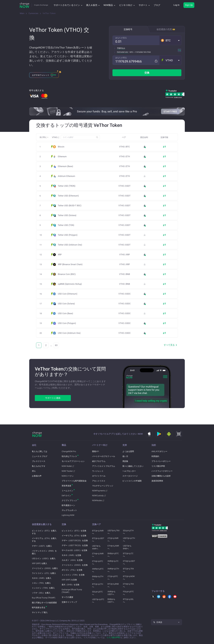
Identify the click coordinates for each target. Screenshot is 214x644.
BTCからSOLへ (128, 601)
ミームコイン (67, 491)
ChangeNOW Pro (69, 451)
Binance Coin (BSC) (68, 274)
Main (22, 13)
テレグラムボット (69, 510)
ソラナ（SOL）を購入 (41, 593)
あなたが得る (121, 58)
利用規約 (155, 456)
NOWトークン (68, 476)
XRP (60, 255)
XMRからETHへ (113, 570)
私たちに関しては (40, 451)
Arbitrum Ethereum (67, 176)
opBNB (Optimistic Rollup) (70, 284)
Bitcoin (61, 147)
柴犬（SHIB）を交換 (70, 585)
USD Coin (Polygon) (68, 323)
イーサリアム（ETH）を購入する (44, 540)
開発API (96, 451)
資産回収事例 (157, 481)
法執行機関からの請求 (161, 476)
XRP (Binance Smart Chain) (71, 264)
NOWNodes (98, 500)
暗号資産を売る (39, 607)
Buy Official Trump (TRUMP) (44, 598)
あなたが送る (121, 38)
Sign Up (189, 5)
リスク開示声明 (158, 466)
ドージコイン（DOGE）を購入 (45, 568)
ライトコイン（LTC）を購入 (44, 573)
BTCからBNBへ (113, 585)
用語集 (125, 461)
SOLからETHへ (128, 532)
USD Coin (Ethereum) (68, 294)
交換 (147, 73)
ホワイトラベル (99, 476)
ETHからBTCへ (98, 563)
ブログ (157, 5)
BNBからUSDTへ (111, 601)
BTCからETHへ (98, 585)
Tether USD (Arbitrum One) (71, 245)
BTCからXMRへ (98, 532)
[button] (170, 40)
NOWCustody (99, 496)
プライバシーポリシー (161, 461)
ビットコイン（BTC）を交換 (74, 531)
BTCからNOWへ (129, 578)
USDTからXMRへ (96, 547)
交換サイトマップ (69, 602)
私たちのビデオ (39, 466)
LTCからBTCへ (113, 578)
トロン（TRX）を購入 (41, 583)
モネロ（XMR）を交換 (71, 555)
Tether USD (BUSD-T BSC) (70, 206)
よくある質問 (128, 451)
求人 (34, 471)
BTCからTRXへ (128, 570)
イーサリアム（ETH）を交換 (74, 536)
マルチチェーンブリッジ (103, 486)
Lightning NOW (68, 515)
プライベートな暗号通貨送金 (74, 481)
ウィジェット (98, 471)
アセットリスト (99, 481)
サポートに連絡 (53, 398)
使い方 (125, 456)
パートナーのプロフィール (104, 456)
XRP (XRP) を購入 (40, 563)
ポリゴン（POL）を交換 (72, 570)
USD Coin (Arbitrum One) (70, 333)
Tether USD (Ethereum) (69, 196)
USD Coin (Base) (66, 313)
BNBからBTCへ (113, 555)
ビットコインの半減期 (132, 481)
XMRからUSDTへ (112, 593)
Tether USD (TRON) (67, 186)
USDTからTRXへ (114, 532)
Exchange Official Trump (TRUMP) (72, 591)
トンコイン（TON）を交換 (73, 575)
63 (56, 345)
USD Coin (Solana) (67, 304)
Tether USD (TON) (67, 225)
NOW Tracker (68, 471)
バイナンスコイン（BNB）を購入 (44, 552)
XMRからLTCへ (113, 562)
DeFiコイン (66, 496)
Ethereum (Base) (66, 166)
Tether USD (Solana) (68, 215)
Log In (177, 5)
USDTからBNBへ (127, 547)
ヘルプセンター (129, 471)
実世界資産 (66, 486)
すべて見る (171, 345)
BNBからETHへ (98, 578)
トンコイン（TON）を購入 (43, 588)
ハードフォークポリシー (162, 471)
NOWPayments (100, 491)
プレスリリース (39, 461)
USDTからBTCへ (98, 601)
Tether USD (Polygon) (68, 235)
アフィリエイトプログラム (104, 466)
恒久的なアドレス (69, 456)
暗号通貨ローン (68, 505)
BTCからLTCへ (128, 555)
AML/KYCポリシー (159, 451)
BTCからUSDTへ (98, 540)
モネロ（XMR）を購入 (42, 578)
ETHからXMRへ (98, 555)
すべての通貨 (67, 597)
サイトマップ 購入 (40, 612)
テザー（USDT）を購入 (42, 546)
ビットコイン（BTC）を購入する (44, 532)
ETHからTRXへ (128, 585)
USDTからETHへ (129, 540)
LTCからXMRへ (113, 540)
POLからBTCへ (128, 593)
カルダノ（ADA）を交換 (72, 560)
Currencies (33, 13)
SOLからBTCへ (97, 593)
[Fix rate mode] (157, 60)
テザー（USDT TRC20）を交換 (75, 545)
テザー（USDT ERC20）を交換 (75, 540)
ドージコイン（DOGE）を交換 (75, 565)
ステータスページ (130, 476)
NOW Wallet (68, 466)
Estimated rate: (123, 52)
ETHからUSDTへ (129, 562)
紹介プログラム (99, 461)
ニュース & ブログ (40, 456)
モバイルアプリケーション (73, 461)
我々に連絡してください (133, 466)
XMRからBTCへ (98, 570)
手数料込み (121, 48)
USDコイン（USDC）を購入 (44, 558)
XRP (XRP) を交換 (69, 580)
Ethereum (62, 157)
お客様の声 (37, 476)
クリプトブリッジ (69, 500)
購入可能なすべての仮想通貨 (44, 603)
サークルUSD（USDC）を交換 (74, 550)
